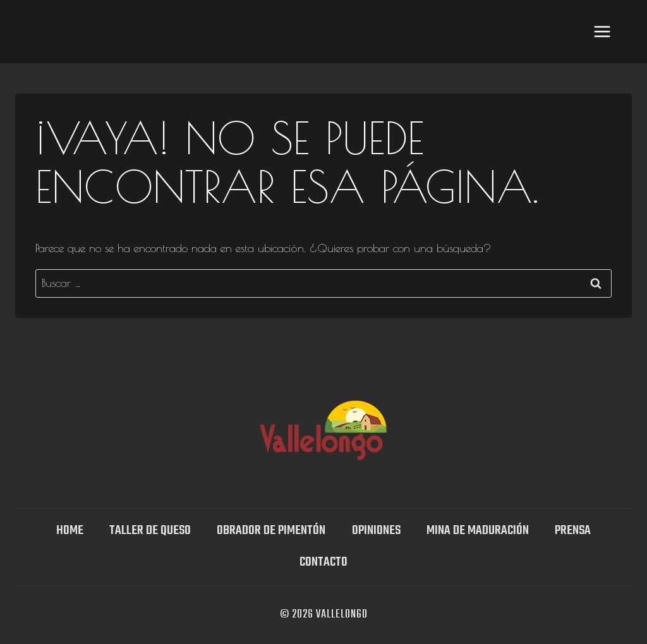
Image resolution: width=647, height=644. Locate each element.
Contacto (323, 562)
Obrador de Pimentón (271, 531)
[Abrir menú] (602, 31)
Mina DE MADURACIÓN (478, 531)
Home (70, 531)
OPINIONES (376, 531)
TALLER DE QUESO (150, 531)
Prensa (573, 531)
